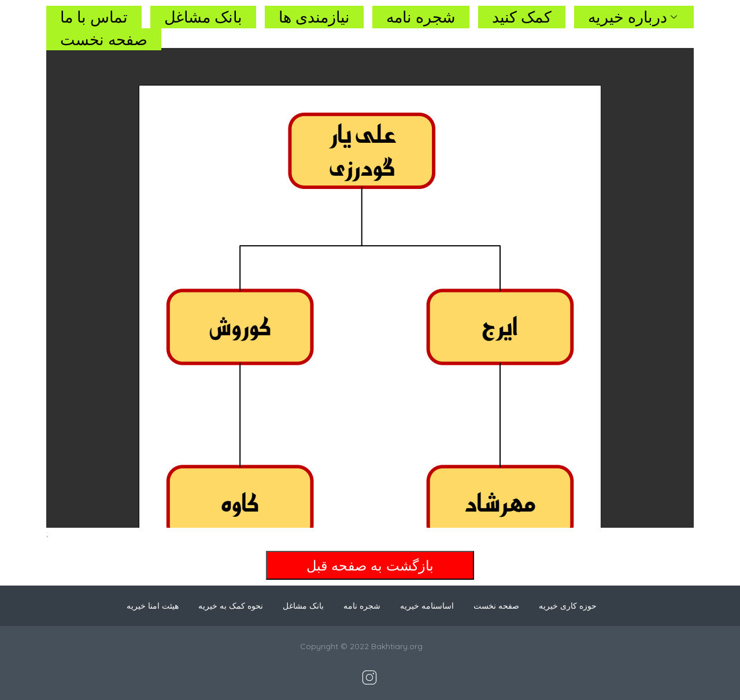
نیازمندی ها (314, 17)
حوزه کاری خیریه (568, 606)
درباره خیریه (634, 17)
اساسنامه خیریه (427, 606)
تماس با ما (94, 17)
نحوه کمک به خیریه (231, 606)
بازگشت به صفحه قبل (370, 565)
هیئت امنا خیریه (153, 606)
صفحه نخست (104, 39)
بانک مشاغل (203, 17)
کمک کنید (522, 17)
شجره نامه (421, 17)
